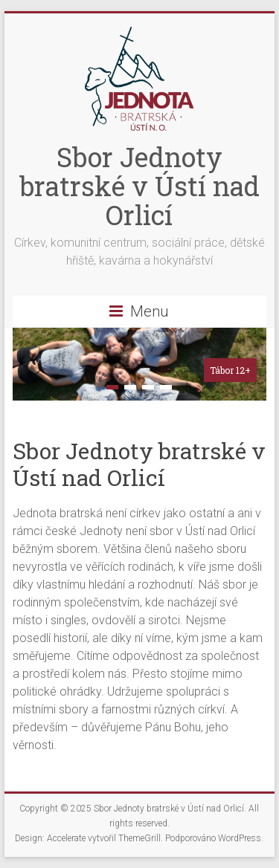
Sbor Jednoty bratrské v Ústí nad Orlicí (139, 186)
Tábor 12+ (230, 370)
